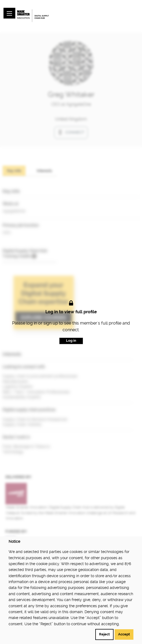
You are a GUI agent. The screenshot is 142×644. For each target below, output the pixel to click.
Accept (124, 634)
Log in (71, 341)
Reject (104, 634)
